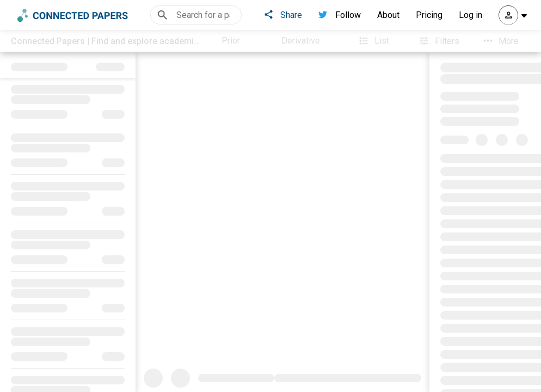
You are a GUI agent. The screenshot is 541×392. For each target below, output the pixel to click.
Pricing (429, 15)
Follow (340, 15)
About (388, 15)
